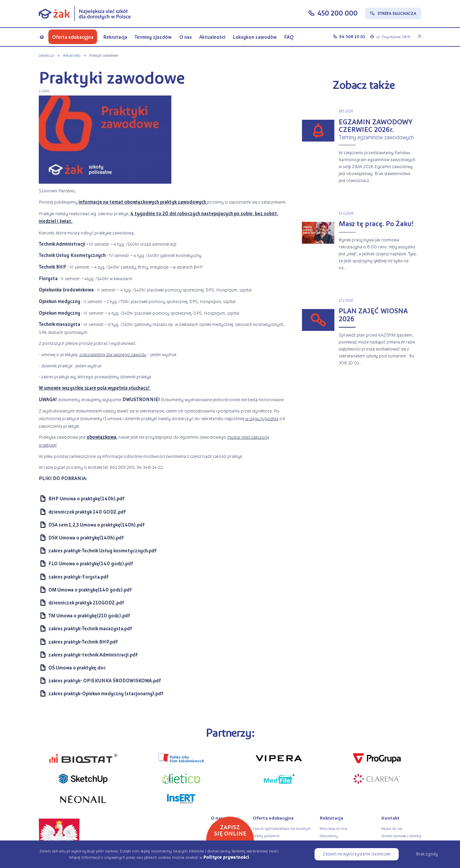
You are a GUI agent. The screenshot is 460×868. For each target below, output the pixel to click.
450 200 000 (337, 13)
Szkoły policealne (266, 836)
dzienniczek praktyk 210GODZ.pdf (86, 603)
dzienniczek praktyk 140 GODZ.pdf (87, 512)
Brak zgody (427, 854)
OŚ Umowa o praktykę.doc (77, 668)
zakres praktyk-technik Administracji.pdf (93, 655)
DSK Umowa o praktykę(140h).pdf (86, 538)
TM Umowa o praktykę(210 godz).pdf (89, 616)
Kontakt (390, 818)
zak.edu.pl (46, 55)
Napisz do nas (392, 828)
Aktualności (212, 37)
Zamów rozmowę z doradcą (401, 836)
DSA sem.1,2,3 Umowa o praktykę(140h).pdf (96, 525)
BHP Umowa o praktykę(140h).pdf (86, 498)
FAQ (289, 37)
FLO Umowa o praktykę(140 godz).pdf (91, 563)
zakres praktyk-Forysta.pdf (78, 577)
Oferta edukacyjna (73, 37)
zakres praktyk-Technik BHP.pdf (83, 642)
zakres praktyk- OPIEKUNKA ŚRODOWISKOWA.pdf (105, 681)
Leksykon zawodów (255, 37)
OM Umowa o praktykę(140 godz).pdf (90, 590)
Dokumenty (329, 836)
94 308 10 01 (352, 36)
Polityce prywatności (226, 857)
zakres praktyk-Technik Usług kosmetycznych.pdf (102, 551)
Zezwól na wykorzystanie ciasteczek (357, 854)
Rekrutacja (115, 37)
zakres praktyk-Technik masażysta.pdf (90, 628)
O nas (186, 37)
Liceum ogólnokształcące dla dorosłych (282, 828)
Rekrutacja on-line (333, 828)
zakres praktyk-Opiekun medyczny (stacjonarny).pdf (106, 693)
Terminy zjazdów (153, 37)
